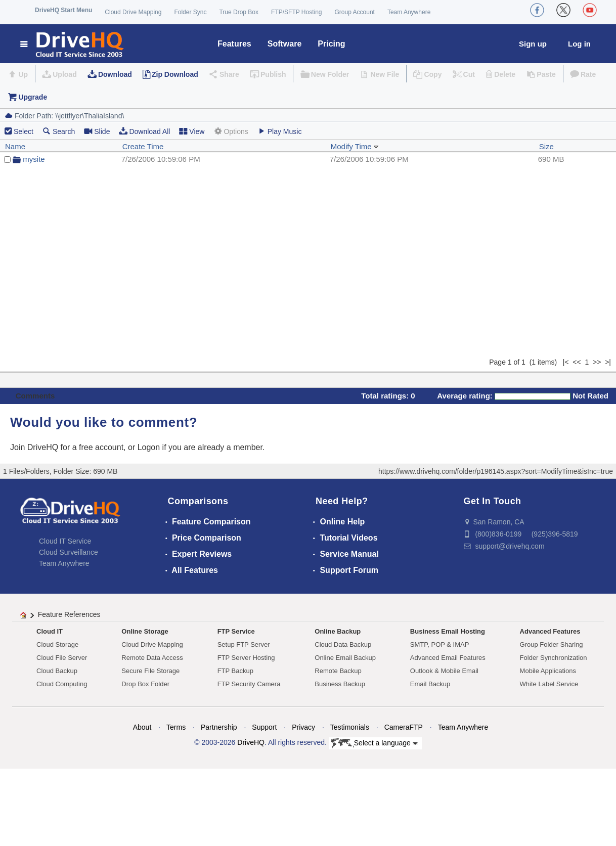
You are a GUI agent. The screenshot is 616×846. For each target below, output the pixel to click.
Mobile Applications (548, 671)
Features (234, 44)
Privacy (303, 727)
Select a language (375, 743)
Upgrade (33, 97)
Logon (149, 447)
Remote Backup (338, 671)
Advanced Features (550, 631)
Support (264, 727)
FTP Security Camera (249, 684)
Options (231, 131)
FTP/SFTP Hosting (296, 12)
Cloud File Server (62, 658)
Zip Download (175, 74)
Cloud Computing (62, 684)
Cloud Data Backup (343, 644)
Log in (579, 44)
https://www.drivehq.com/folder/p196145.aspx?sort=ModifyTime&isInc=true (496, 471)
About (142, 727)
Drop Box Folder (145, 684)
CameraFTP (404, 727)
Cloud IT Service (65, 541)
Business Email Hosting (448, 631)
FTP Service (236, 631)
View (192, 131)
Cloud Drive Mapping (133, 12)
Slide (97, 131)
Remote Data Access (152, 658)
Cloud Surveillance (69, 552)
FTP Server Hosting (246, 658)
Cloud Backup (57, 671)
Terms (176, 727)
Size (546, 146)
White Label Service (549, 684)
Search (59, 131)
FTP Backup (235, 671)
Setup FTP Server (244, 644)
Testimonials (350, 727)
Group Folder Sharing (552, 644)
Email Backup (430, 684)
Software (285, 44)
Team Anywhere (409, 12)
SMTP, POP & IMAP (440, 644)
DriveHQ (251, 742)
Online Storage (145, 631)
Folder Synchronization (554, 658)
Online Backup (338, 631)
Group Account (355, 12)
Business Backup (340, 684)
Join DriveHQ (35, 447)
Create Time (143, 146)
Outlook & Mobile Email (444, 671)
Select (24, 131)
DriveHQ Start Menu (63, 10)
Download (115, 74)
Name (15, 146)
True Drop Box (239, 12)
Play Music (280, 131)
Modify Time (355, 146)
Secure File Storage (150, 671)
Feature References (69, 614)
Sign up (533, 44)
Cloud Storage (57, 644)
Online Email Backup (345, 658)
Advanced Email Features (448, 658)
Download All (144, 131)
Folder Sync (190, 12)
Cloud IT (50, 631)
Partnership (219, 727)
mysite (34, 159)
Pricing (331, 44)
